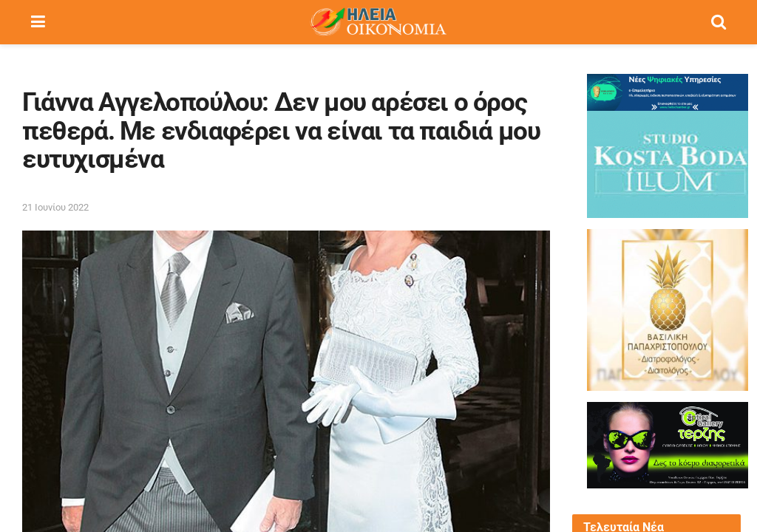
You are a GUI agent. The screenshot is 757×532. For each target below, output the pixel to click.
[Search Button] (719, 22)
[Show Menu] (38, 22)
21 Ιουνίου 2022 (55, 207)
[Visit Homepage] (378, 22)
